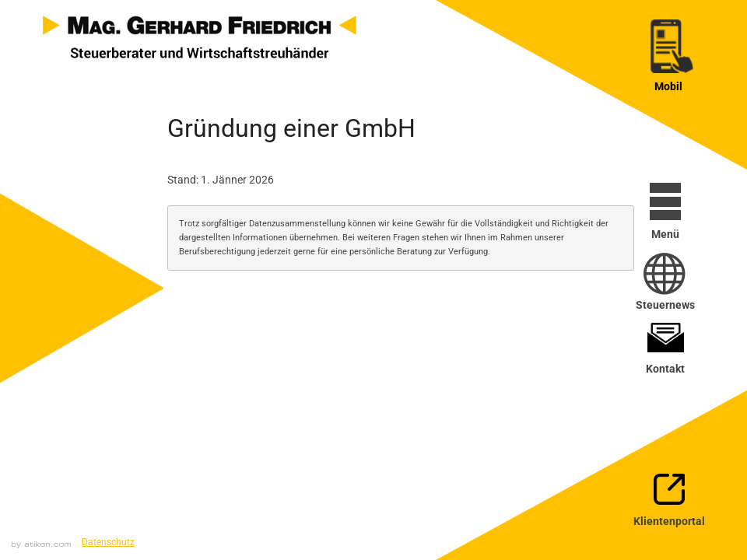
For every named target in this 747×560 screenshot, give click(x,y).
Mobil (668, 86)
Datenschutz (108, 542)
